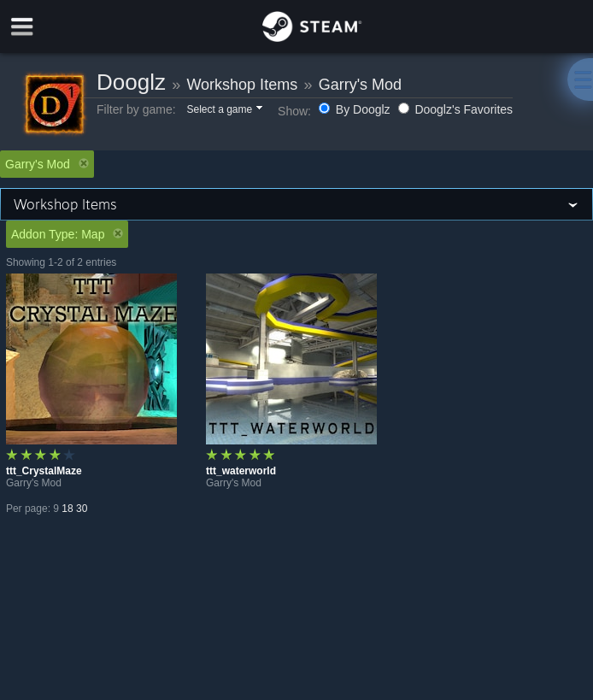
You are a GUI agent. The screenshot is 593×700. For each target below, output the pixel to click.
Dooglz (131, 82)
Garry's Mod (360, 85)
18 (67, 509)
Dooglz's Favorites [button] (456, 109)
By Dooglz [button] (356, 109)
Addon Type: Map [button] (67, 234)
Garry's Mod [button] (47, 164)
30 (82, 509)
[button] (223, 110)
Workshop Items (242, 85)
